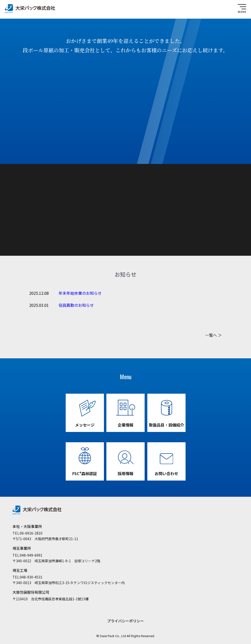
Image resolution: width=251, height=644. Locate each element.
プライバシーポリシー (125, 621)
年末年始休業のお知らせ (80, 293)
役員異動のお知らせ (76, 305)
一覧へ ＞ (213, 335)
